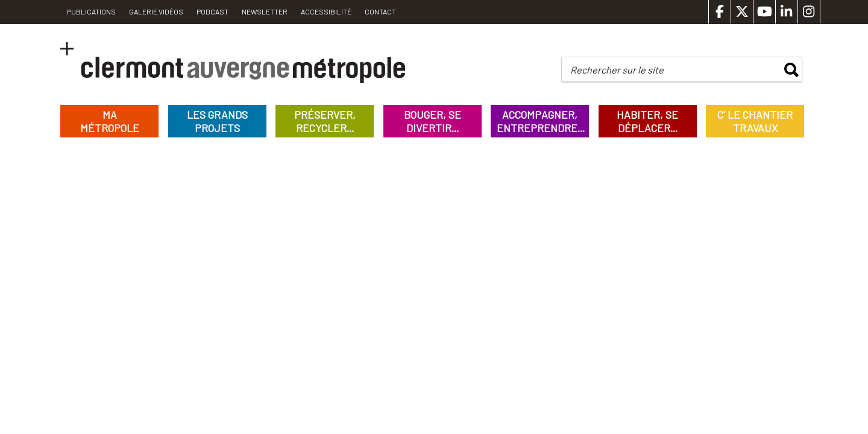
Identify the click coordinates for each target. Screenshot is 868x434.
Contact (380, 11)
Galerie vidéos (156, 11)
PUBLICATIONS (91, 11)
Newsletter (265, 11)
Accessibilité (326, 11)
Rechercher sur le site (617, 70)
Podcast (212, 11)
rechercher (791, 70)
